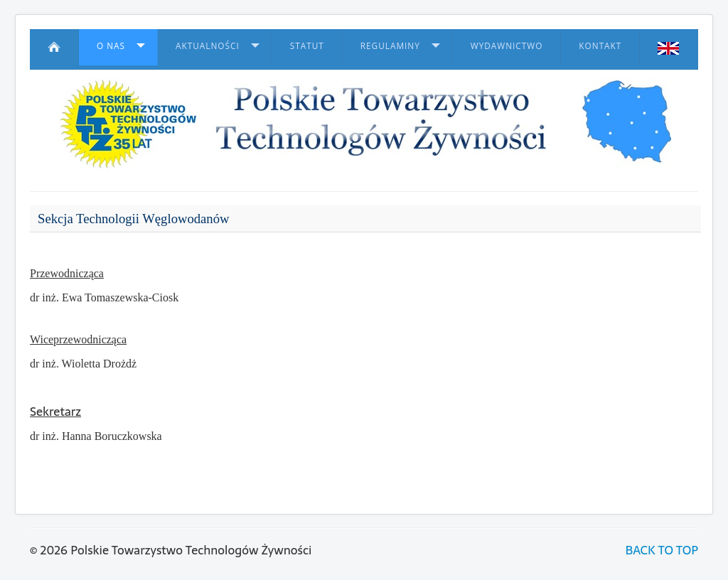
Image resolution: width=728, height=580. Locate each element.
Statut (307, 45)
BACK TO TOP (662, 550)
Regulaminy (390, 45)
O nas (111, 45)
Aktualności (208, 45)
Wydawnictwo (507, 45)
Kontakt (600, 45)
